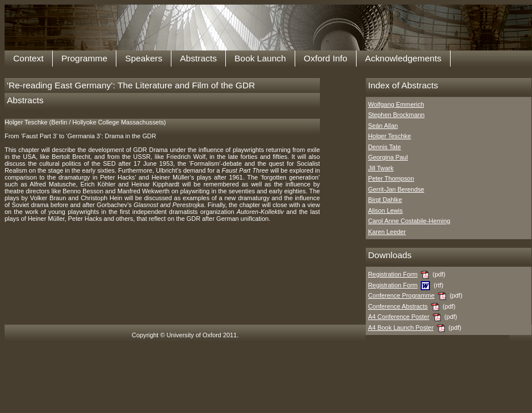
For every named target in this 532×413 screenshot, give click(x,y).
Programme (84, 58)
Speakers (144, 58)
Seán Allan (383, 126)
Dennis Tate (384, 147)
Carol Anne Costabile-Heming (409, 221)
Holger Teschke (390, 136)
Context (28, 58)
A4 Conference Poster (399, 317)
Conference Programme (401, 295)
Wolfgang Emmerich (396, 104)
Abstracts (198, 58)
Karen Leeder (387, 232)
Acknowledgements (403, 58)
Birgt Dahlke (385, 200)
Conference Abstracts (398, 306)
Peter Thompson (391, 178)
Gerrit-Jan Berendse (396, 189)
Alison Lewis (385, 211)
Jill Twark (381, 168)
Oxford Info (326, 58)
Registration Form (393, 274)
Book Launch (260, 58)
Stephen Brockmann (396, 115)
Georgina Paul (388, 157)
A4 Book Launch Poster (401, 328)
